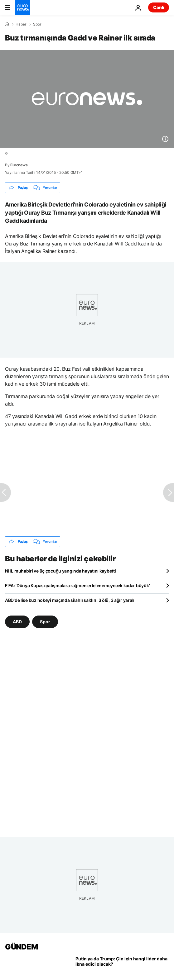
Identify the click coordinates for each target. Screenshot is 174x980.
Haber (21, 24)
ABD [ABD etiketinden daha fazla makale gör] (17, 621)
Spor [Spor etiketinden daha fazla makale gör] (45, 621)
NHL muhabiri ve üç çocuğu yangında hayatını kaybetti (60, 571)
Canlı (159, 7)
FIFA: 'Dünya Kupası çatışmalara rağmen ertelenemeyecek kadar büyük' (77, 585)
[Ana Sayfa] (7, 24)
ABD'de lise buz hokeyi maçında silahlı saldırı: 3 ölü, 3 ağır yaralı (70, 600)
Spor (37, 24)
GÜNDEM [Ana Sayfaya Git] (21, 947)
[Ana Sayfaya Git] (22, 7)
